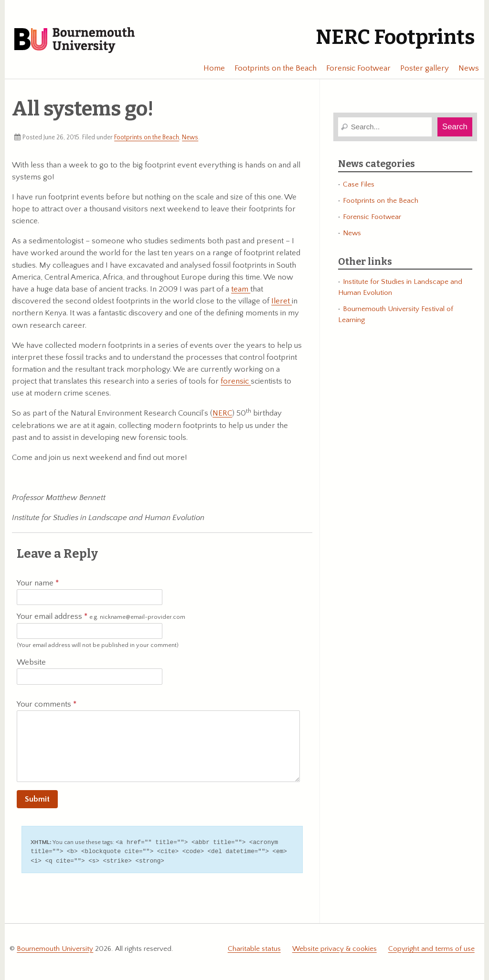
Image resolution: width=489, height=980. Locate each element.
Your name (38, 583)
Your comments (47, 704)
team (241, 289)
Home (210, 68)
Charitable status (254, 947)
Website (31, 662)
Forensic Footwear (354, 68)
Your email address (101, 617)
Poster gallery (420, 68)
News (464, 68)
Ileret (282, 301)
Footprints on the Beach (271, 68)
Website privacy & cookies (335, 947)
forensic (236, 381)
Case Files (359, 184)
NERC (222, 413)
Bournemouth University (74, 41)
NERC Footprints (395, 37)
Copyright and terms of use (431, 947)
